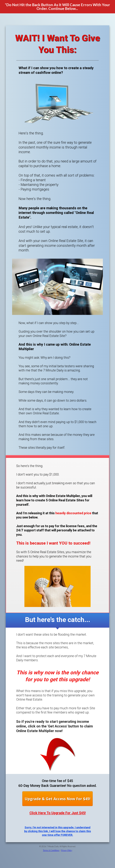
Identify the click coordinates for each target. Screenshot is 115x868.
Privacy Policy (67, 850)
